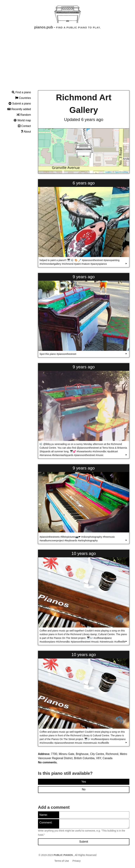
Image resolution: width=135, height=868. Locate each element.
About (26, 132)
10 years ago (84, 553)
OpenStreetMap (121, 172)
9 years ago (84, 277)
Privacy (77, 861)
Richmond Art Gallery (84, 104)
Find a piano (21, 92)
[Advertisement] (67, 63)
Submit (84, 842)
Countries (23, 98)
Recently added (19, 109)
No (84, 789)
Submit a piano (20, 104)
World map (22, 120)
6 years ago (84, 183)
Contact (24, 126)
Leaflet (108, 172)
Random (24, 115)
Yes (84, 782)
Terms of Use (62, 861)
